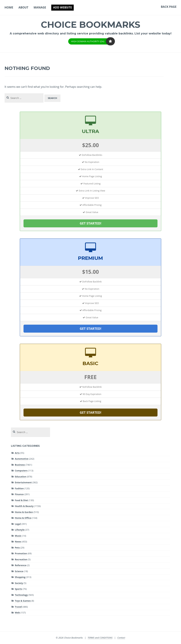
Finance (19, 494)
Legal (18, 524)
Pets (17, 548)
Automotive (22, 459)
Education (21, 477)
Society (19, 583)
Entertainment (23, 482)
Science (19, 571)
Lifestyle (20, 530)
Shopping (20, 577)
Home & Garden (24, 512)
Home (9, 7)
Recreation (21, 559)
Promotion (21, 553)
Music (18, 536)
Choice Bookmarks (91, 25)
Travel (18, 607)
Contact (121, 638)
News (18, 542)
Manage (40, 7)
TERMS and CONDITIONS (100, 638)
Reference (21, 565)
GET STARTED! (90, 223)
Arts (17, 453)
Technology (21, 595)
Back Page (169, 7)
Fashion (19, 488)
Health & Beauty (24, 506)
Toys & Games (23, 601)
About (23, 7)
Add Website (62, 7)
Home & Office (23, 518)
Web (17, 613)
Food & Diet (21, 500)
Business (20, 465)
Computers (21, 471)
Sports (18, 589)
